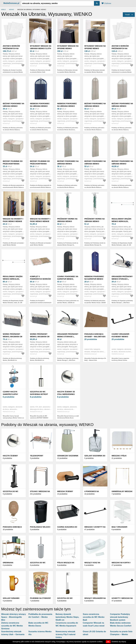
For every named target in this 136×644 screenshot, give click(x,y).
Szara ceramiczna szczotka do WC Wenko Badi (94, 617)
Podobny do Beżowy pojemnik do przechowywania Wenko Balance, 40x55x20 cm (13, 187)
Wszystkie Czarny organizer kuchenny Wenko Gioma (120, 359)
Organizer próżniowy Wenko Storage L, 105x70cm (122, 279)
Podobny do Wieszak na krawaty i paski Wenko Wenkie (13, 244)
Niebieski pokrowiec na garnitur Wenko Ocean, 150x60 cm (94, 279)
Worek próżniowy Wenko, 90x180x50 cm (12, 335)
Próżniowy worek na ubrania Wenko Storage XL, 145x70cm (67, 221)
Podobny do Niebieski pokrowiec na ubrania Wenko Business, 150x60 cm (68, 130)
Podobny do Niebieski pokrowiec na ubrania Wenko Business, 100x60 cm (40, 130)
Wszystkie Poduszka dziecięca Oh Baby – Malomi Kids (95, 359)
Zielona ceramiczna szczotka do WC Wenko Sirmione (12, 626)
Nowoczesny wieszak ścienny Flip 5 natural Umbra (66, 634)
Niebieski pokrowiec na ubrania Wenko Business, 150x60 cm (67, 106)
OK (108, 642)
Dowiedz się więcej (119, 642)
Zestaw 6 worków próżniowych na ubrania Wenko (11, 48)
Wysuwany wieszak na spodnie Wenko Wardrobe (68, 48)
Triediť (127, 15)
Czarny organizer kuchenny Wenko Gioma (120, 337)
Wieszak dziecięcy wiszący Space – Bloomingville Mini (14, 617)
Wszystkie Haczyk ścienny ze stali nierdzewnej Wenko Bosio (68, 417)
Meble (3, 10)
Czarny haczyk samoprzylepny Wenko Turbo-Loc (11, 394)
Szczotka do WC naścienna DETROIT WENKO (39, 394)
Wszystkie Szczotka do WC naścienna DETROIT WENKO (39, 417)
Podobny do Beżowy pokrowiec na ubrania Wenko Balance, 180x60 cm (94, 130)
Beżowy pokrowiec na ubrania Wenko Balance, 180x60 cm (95, 106)
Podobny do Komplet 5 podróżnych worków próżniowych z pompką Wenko (41, 303)
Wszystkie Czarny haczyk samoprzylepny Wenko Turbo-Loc (13, 417)
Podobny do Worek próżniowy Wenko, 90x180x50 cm (12, 359)
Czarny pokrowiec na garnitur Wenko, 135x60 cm (68, 279)
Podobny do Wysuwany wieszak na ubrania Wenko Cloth (40, 71)
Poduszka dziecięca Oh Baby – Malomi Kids (95, 335)
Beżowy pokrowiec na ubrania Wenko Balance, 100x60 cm (122, 106)
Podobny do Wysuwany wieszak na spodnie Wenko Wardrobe (67, 71)
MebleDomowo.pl (11, 3)
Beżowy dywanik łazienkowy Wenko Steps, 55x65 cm (67, 617)
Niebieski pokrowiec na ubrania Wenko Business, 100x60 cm (40, 106)
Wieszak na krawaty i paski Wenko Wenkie (13, 220)
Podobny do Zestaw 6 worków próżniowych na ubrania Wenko (13, 71)
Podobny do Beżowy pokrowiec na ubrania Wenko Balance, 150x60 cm (13, 130)
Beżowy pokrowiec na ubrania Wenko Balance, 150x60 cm (14, 106)
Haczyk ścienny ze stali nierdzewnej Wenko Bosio (66, 394)
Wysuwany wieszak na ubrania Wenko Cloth (41, 47)
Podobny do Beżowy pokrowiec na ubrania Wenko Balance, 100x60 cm (122, 130)
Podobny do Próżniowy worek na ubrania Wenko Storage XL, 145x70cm (68, 245)
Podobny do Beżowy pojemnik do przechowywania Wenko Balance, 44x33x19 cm (41, 187)
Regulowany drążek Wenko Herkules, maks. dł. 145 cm (121, 221)
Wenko (12, 10)
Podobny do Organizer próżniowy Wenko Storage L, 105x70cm (122, 302)
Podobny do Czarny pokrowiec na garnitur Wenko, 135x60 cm (68, 302)
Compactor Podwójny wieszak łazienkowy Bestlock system (120, 617)
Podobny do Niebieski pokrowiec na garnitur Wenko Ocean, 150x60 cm (95, 303)
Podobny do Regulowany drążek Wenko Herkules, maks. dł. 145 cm (122, 245)
